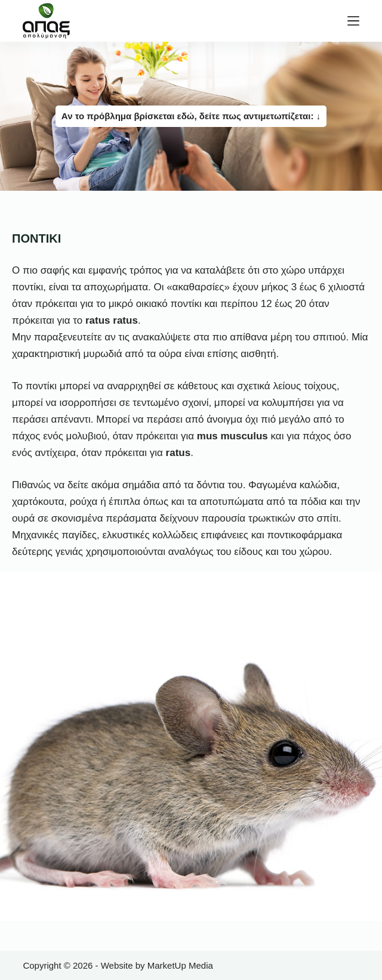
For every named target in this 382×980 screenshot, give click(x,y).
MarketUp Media (180, 965)
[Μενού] (353, 21)
